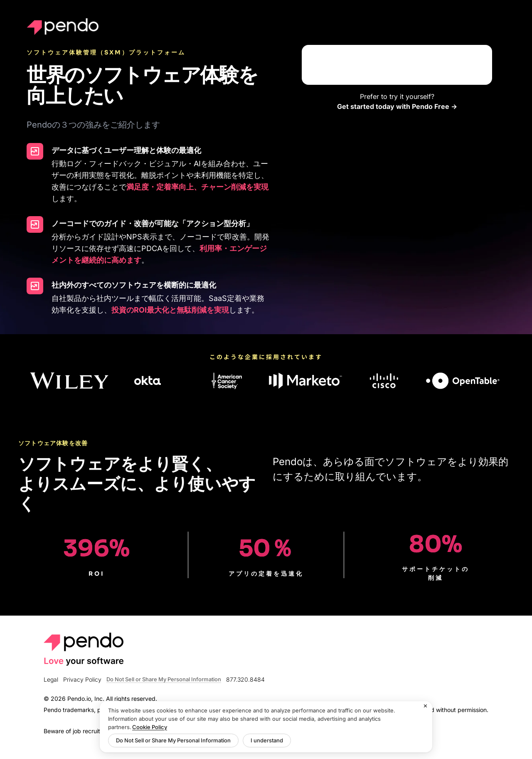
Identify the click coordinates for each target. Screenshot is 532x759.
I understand (267, 740)
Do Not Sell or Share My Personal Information (164, 679)
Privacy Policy (82, 680)
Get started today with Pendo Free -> (397, 106)
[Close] (426, 706)
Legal (51, 680)
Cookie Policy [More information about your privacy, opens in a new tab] (150, 727)
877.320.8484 (245, 680)
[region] (266, 727)
